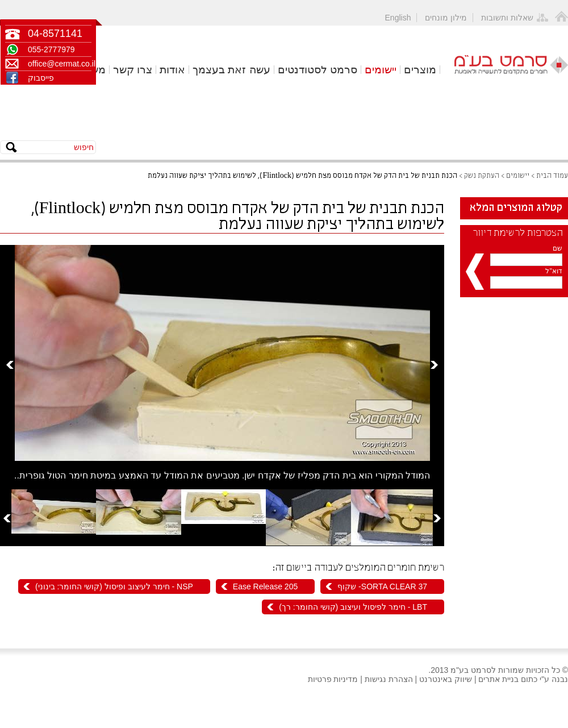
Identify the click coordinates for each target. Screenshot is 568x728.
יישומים (381, 70)
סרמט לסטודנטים (318, 70)
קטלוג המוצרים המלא (516, 208)
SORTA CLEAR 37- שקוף (382, 586)
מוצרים (420, 70)
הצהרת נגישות (389, 679)
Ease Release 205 (265, 586)
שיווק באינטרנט (446, 679)
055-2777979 (51, 49)
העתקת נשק (482, 176)
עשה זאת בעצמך (231, 70)
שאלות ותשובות (507, 18)
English (398, 18)
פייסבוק (41, 78)
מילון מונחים (446, 18)
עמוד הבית (552, 176)
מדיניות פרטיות (333, 679)
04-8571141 (55, 34)
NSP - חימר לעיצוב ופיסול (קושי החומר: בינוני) (114, 586)
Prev (10, 365)
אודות (172, 70)
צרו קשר (133, 70)
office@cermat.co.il (60, 64)
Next (434, 365)
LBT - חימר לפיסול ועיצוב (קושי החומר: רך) (353, 607)
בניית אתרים (498, 679)
